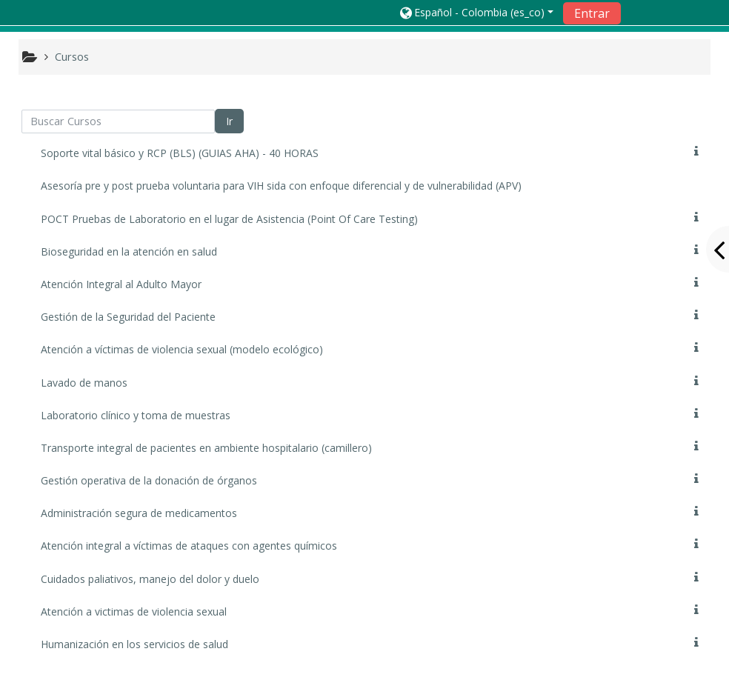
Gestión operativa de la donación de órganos (149, 480)
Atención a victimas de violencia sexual (134, 611)
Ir (229, 121)
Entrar (592, 13)
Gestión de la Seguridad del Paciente (128, 317)
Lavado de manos (84, 383)
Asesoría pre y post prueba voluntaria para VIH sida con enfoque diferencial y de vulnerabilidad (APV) (281, 186)
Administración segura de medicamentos (139, 513)
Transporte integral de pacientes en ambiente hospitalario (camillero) (206, 448)
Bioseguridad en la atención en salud (129, 251)
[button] (476, 12)
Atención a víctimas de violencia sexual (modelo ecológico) (182, 349)
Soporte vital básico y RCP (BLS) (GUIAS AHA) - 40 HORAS (180, 153)
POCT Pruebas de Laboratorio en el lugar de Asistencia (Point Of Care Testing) (229, 219)
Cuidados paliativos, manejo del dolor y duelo (150, 579)
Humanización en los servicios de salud (134, 644)
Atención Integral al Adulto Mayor (121, 284)
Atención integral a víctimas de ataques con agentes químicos (189, 546)
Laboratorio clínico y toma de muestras (136, 415)
